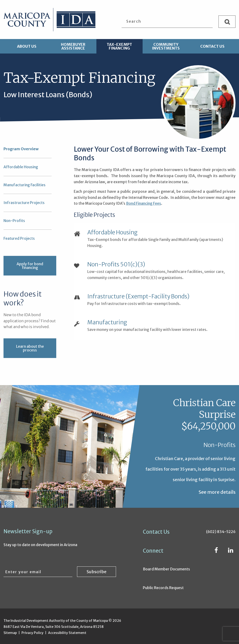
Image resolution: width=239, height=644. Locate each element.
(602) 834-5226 (221, 532)
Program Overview (21, 149)
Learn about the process (30, 348)
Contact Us (212, 46)
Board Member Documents (166, 569)
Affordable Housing (21, 167)
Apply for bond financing (30, 266)
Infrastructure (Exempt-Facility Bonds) (138, 297)
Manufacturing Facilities (25, 185)
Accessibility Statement (67, 633)
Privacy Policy (32, 633)
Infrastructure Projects (24, 203)
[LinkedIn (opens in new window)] (231, 551)
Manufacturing (107, 322)
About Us (27, 46)
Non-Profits (14, 221)
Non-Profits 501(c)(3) (116, 265)
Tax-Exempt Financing (119, 46)
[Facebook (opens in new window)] (216, 551)
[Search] (227, 22)
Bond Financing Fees (144, 203)
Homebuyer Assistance (73, 46)
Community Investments (166, 46)
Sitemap (10, 633)
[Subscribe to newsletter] (97, 571)
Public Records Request (163, 588)
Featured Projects (19, 238)
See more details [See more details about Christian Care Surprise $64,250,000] (217, 492)
